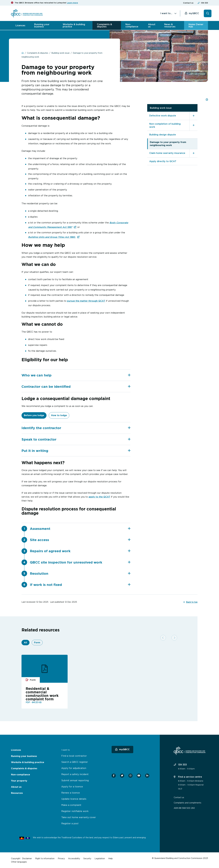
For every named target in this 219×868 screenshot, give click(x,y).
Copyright (16, 858)
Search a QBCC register (75, 762)
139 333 (204, 3)
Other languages (19, 862)
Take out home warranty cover (79, 817)
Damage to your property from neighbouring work (168, 143)
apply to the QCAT (99, 497)
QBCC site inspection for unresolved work (80, 563)
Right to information (45, 858)
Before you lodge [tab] (34, 415)
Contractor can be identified (76, 386)
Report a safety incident (75, 774)
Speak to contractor (76, 439)
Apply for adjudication (74, 768)
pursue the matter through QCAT (86, 301)
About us (152, 25)
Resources (17, 793)
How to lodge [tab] (59, 415)
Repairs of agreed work (80, 552)
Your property (19, 781)
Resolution (80, 574)
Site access (80, 540)
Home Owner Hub (196, 25)
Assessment (80, 529)
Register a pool (70, 823)
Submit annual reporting (75, 780)
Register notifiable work (75, 811)
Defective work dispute (163, 115)
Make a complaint (71, 805)
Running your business (42, 25)
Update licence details (74, 799)
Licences (20, 25)
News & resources (170, 25)
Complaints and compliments (188, 803)
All (25, 643)
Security (87, 858)
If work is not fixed (80, 585)
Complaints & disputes (104, 25)
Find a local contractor (74, 756)
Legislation (100, 858)
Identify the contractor (76, 428)
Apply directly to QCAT (163, 161)
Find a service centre (188, 777)
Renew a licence (71, 793)
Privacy (61, 858)
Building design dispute (163, 134)
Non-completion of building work (165, 125)
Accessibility (74, 858)
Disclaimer (27, 858)
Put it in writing (76, 451)
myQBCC (194, 13)
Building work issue (161, 108)
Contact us (188, 3)
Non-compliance (132, 25)
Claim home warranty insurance (167, 153)
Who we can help (76, 375)
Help (110, 858)
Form (37, 643)
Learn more (72, 3)
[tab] (76, 375)
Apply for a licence (72, 787)
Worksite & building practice (74, 25)
